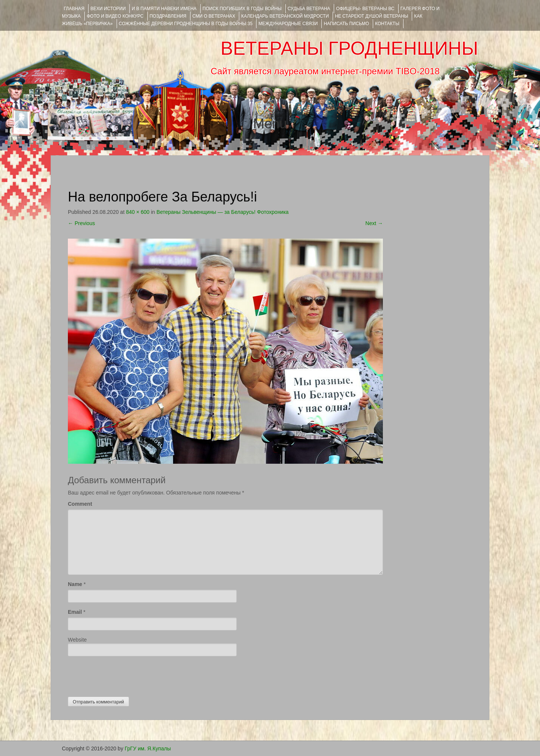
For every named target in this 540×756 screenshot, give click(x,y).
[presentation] (125, 675)
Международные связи (288, 24)
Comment (80, 504)
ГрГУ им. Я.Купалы (148, 748)
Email (75, 612)
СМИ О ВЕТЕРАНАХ (214, 16)
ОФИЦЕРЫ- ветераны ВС (365, 9)
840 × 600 (138, 212)
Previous (81, 223)
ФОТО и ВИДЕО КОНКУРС (115, 16)
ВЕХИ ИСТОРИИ (108, 9)
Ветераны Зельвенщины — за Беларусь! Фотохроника (222, 212)
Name (75, 584)
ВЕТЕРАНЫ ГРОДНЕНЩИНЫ (349, 48)
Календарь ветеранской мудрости (285, 16)
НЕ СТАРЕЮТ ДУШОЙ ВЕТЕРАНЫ (371, 16)
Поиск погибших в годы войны (242, 9)
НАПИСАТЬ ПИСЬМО (346, 24)
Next (374, 223)
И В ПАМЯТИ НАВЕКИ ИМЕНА (164, 9)
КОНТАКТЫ (387, 24)
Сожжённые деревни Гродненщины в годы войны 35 (186, 24)
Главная (74, 9)
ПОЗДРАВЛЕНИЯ (168, 16)
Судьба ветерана (309, 9)
